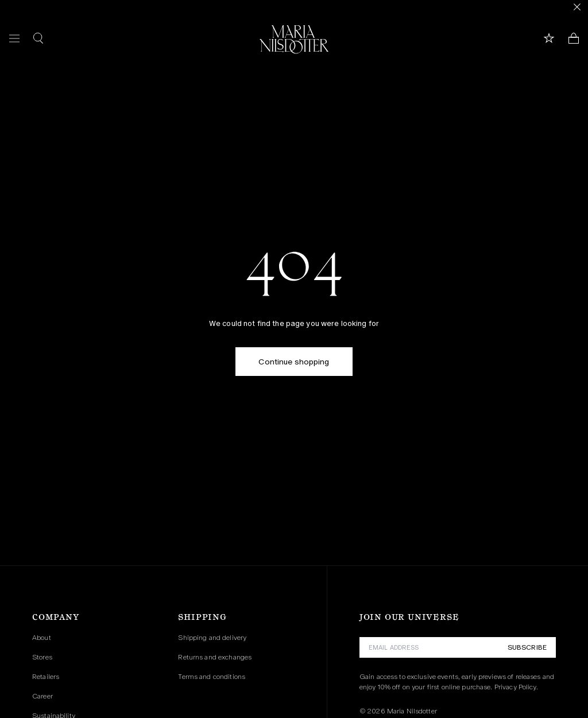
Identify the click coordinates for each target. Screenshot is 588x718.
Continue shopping (294, 362)
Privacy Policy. (516, 687)
